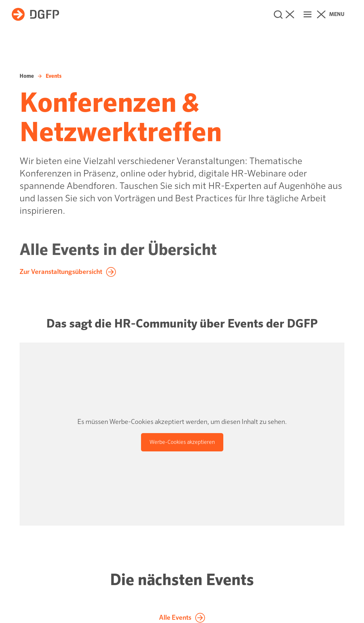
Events (54, 76)
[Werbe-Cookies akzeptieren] (182, 442)
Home (27, 76)
